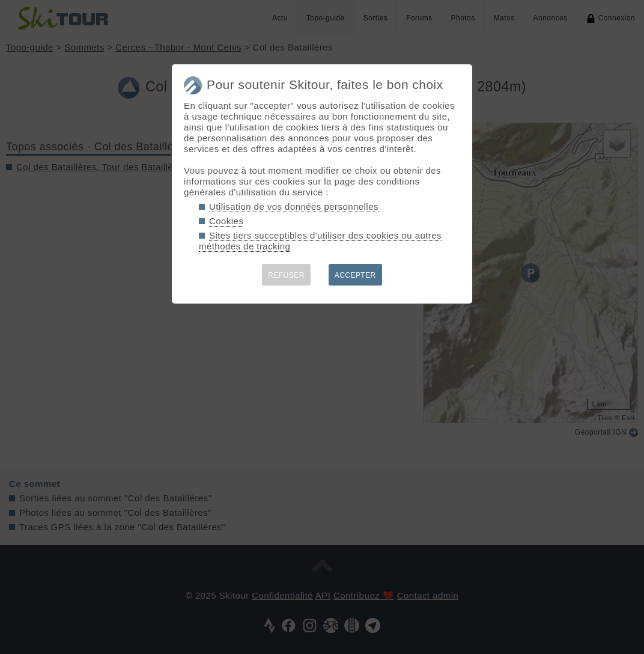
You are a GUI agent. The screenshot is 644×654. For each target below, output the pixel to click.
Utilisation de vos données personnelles (294, 206)
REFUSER (286, 275)
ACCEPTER (355, 275)
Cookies (226, 221)
